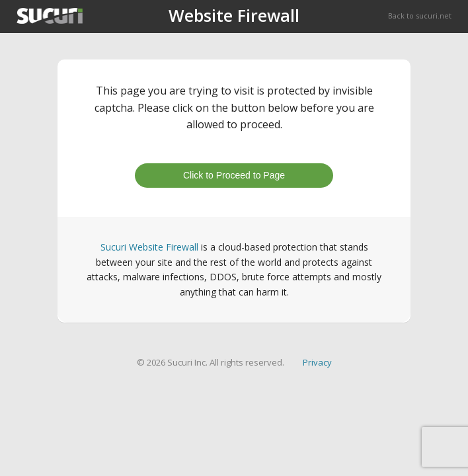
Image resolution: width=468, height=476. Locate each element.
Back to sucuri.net (420, 16)
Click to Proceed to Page (234, 175)
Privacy (317, 362)
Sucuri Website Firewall (149, 247)
